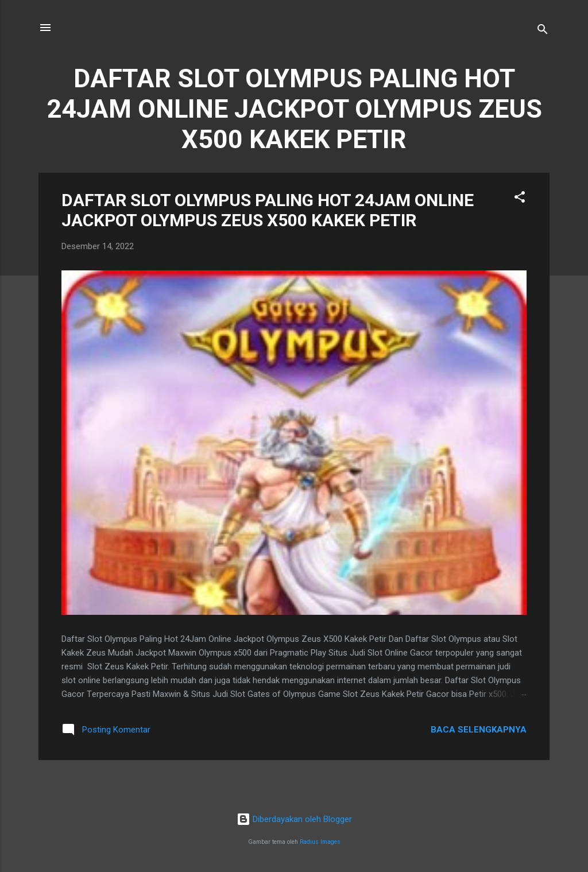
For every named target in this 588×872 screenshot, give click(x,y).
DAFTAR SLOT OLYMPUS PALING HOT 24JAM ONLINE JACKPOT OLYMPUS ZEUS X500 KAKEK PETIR (268, 210)
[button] (520, 199)
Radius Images (320, 842)
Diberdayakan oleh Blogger (294, 819)
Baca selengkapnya (479, 730)
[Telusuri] (543, 31)
